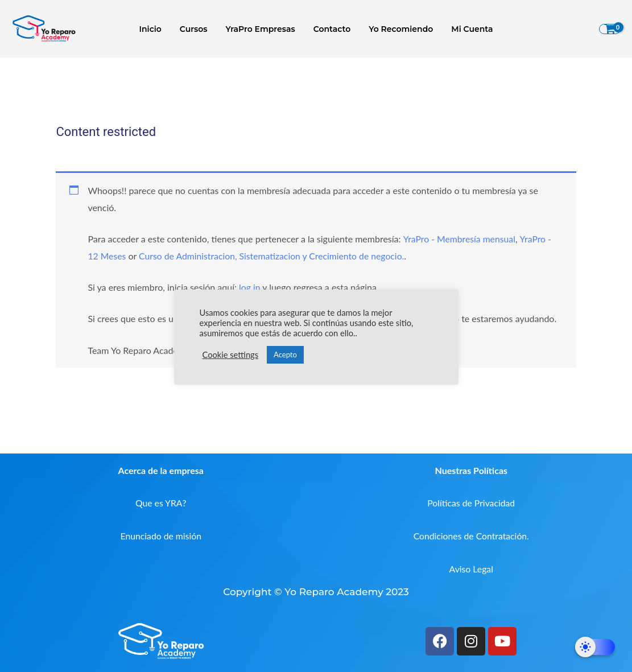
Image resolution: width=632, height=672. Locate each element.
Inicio (156, 29)
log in (250, 287)
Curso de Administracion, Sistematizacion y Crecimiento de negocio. (274, 256)
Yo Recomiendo (397, 29)
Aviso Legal (471, 569)
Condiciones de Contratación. (471, 536)
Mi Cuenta (466, 29)
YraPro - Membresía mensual (460, 239)
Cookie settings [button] (231, 355)
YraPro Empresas (262, 29)
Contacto (331, 29)
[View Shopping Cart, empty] (610, 29)
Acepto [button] (285, 354)
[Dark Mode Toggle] (595, 647)
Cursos (197, 29)
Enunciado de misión (161, 536)
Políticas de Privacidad (471, 503)
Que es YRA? (161, 503)
